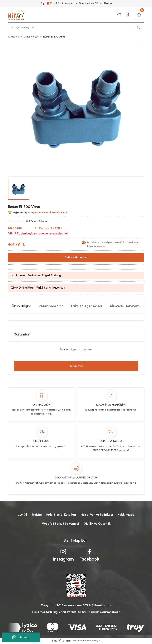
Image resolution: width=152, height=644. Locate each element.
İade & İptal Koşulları (61, 515)
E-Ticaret (68, 641)
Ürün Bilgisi (21, 306)
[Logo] (18, 15)
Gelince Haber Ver (76, 258)
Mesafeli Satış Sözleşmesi (60, 524)
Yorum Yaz (76, 366)
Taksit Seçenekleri (86, 306)
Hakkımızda (127, 515)
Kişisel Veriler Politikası (97, 515)
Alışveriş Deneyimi (125, 306)
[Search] (76, 27)
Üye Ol (21, 515)
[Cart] (139, 15)
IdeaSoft (56, 641)
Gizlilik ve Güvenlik (97, 524)
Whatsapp (21, 637)
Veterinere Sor (51, 306)
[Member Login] (128, 15)
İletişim (36, 515)
